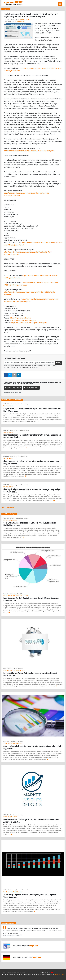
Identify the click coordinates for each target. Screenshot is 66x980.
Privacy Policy (14, 974)
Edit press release (31, 388)
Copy (58, 363)
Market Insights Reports (10, 817)
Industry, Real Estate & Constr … (19, 518)
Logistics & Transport (24, 19)
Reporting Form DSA (48, 974)
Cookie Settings (59, 974)
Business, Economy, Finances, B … (20, 890)
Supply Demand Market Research (13, 744)
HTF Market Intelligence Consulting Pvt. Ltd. (16, 595)
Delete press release (13, 388)
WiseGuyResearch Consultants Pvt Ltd (14, 670)
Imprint (7, 974)
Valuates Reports (20, 21)
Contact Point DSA (36, 974)
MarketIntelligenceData (10, 520)
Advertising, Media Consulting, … (20, 404)
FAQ (2, 974)
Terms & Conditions (24, 974)
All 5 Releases (8, 507)
